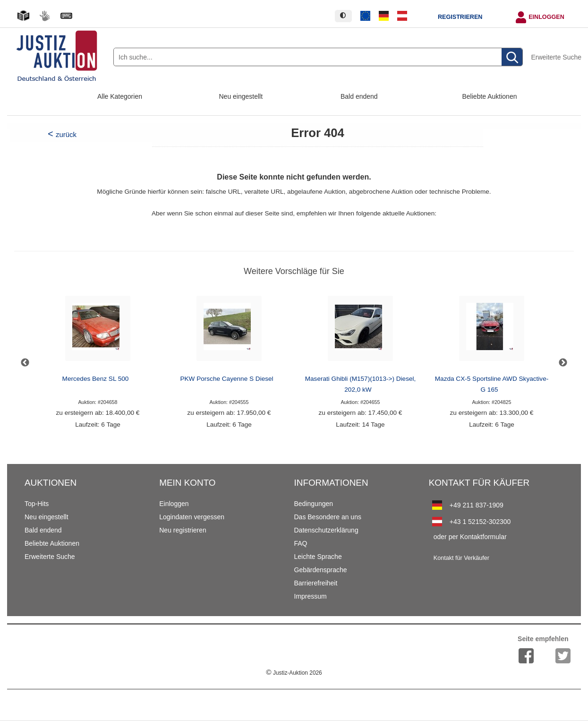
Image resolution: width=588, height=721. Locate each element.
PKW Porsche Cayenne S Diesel (226, 379)
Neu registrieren (183, 530)
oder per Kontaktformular (470, 537)
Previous (25, 363)
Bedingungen (314, 504)
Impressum (311, 596)
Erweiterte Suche (556, 57)
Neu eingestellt (241, 96)
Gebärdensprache (321, 570)
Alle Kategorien (120, 96)
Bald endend (359, 96)
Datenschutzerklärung (326, 530)
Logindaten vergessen (192, 517)
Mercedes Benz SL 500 (96, 379)
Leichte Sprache (318, 557)
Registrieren (460, 17)
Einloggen (546, 17)
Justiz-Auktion (294, 673)
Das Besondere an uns (328, 517)
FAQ (301, 543)
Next (563, 363)
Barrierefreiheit (316, 583)
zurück (66, 134)
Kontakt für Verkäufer (461, 558)
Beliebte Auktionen (490, 96)
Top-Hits (37, 504)
